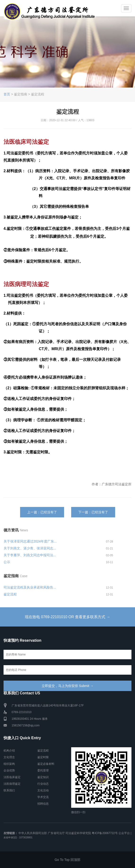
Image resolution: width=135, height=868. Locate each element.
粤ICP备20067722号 (105, 833)
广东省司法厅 (56, 833)
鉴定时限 (43, 757)
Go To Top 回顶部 (67, 860)
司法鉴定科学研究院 (78, 833)
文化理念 (9, 757)
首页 (7, 94)
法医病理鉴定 (12, 784)
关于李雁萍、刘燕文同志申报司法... (30, 555)
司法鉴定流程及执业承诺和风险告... (30, 587)
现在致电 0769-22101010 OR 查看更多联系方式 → (68, 617)
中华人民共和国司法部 (33, 833)
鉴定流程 (10, 594)
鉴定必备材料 (46, 764)
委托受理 (43, 771)
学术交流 (43, 797)
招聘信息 (43, 804)
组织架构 (9, 764)
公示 (7, 562)
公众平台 (124, 833)
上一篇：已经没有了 (42, 512)
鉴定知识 (43, 777)
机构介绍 (9, 751)
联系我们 (9, 790)
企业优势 (9, 771)
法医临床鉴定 (12, 777)
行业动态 (43, 784)
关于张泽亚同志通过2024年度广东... (30, 541)
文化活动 (43, 790)
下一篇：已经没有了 (93, 512)
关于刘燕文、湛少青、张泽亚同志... (30, 548)
